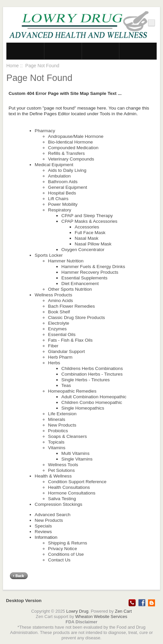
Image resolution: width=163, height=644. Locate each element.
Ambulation (59, 176)
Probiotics (58, 431)
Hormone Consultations (72, 493)
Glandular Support (66, 351)
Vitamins (57, 448)
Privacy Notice (62, 549)
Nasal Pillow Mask (93, 244)
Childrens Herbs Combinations (92, 368)
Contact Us (59, 560)
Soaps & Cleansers (67, 436)
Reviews (43, 532)
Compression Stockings (58, 504)
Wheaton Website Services (101, 617)
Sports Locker (49, 255)
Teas (66, 385)
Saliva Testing (62, 499)
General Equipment (67, 187)
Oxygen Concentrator (83, 250)
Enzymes (57, 329)
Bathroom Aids (63, 182)
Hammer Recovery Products (90, 272)
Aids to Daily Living (67, 170)
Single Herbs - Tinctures (85, 380)
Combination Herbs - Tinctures (92, 374)
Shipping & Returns (67, 543)
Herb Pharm (60, 357)
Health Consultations (69, 487)
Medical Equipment (54, 165)
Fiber (53, 346)
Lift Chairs (58, 199)
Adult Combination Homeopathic (94, 397)
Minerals (56, 419)
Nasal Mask (86, 238)
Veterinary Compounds (71, 159)
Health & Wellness (53, 476)
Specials (43, 526)
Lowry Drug (77, 611)
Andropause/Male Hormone (76, 136)
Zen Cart (123, 611)
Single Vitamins (77, 459)
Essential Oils (62, 334)
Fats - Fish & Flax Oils (70, 340)
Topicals (56, 442)
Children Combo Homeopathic (92, 402)
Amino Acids (60, 301)
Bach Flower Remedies (71, 306)
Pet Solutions (61, 470)
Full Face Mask (90, 233)
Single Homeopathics (83, 408)
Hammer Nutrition (66, 261)
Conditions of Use (66, 554)
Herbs (54, 363)
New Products (62, 425)
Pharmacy (45, 131)
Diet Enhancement (80, 284)
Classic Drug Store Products (76, 318)
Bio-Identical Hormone (70, 142)
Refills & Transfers (66, 153)
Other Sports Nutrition (70, 289)
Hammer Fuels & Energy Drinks (93, 267)
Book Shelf (59, 312)
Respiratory (60, 210)
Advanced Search (52, 515)
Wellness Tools (63, 465)
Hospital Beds (62, 193)
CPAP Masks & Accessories (89, 221)
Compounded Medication (73, 148)
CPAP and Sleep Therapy (87, 216)
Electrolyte (58, 323)
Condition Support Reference (77, 482)
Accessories (87, 227)
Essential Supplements (84, 278)
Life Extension (62, 414)
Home (12, 66)
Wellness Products (53, 295)
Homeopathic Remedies (72, 391)
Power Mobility (63, 204)
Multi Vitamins (75, 453)
